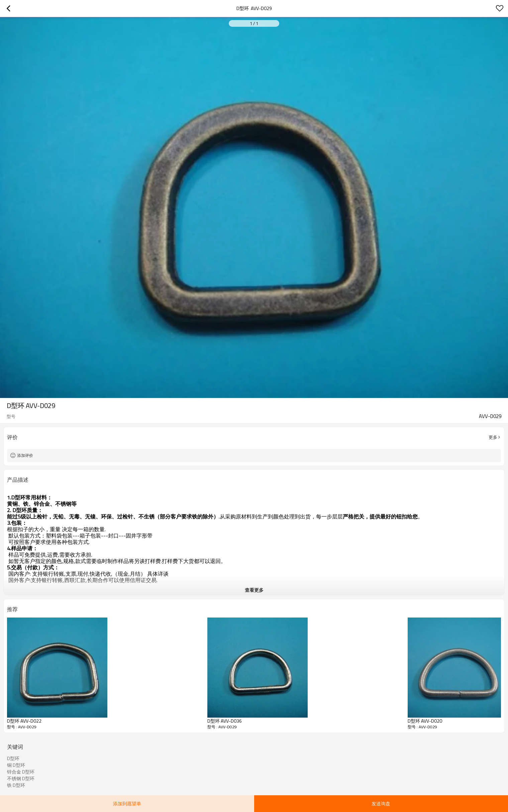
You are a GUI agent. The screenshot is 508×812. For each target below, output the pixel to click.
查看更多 (254, 590)
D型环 (13, 758)
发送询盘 (381, 803)
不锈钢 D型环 (21, 779)
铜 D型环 (16, 765)
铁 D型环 (16, 785)
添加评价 (25, 455)
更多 (493, 437)
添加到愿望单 (127, 803)
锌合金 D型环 (21, 772)
